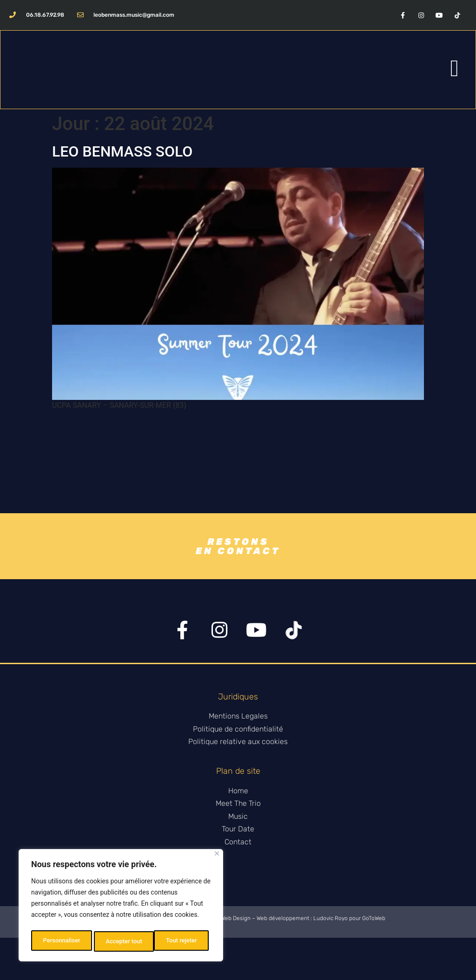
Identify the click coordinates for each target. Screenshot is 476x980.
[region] (121, 907)
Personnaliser (61, 941)
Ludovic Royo (331, 960)
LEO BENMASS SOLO (122, 153)
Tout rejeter (121, 941)
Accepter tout (181, 941)
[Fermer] (217, 857)
